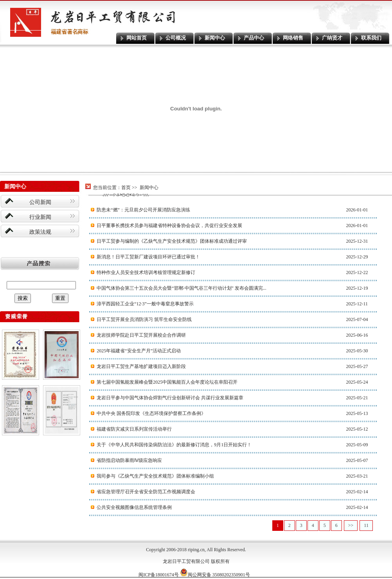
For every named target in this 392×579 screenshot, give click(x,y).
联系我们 (371, 38)
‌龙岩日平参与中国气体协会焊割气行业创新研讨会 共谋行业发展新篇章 (170, 398)
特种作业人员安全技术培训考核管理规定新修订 (146, 272)
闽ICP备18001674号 (159, 575)
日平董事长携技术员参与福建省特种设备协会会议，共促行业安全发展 (169, 225)
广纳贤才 (332, 38)
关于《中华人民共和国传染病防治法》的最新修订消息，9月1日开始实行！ (174, 445)
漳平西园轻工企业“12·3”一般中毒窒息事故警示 (145, 304)
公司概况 (176, 38)
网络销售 (293, 38)
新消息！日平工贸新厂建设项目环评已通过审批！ (148, 257)
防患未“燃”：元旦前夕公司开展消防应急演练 (143, 210)
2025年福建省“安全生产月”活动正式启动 (139, 351)
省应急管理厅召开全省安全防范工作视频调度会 (146, 492)
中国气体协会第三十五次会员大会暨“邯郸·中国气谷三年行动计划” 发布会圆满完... (182, 288)
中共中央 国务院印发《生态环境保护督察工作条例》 (151, 413)
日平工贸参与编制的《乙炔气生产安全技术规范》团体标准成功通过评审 (172, 241)
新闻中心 (215, 38)
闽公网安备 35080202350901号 (215, 575)
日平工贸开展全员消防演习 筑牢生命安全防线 (144, 319)
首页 (126, 188)
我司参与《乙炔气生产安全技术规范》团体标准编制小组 (155, 476)
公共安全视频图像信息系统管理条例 (134, 507)
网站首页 (137, 38)
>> (351, 525)
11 (366, 525)
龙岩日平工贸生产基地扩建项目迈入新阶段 (141, 366)
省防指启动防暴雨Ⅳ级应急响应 (129, 460)
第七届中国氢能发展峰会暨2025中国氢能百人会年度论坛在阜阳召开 (167, 382)
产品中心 (254, 38)
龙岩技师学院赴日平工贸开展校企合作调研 (141, 335)
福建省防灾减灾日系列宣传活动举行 (134, 429)
